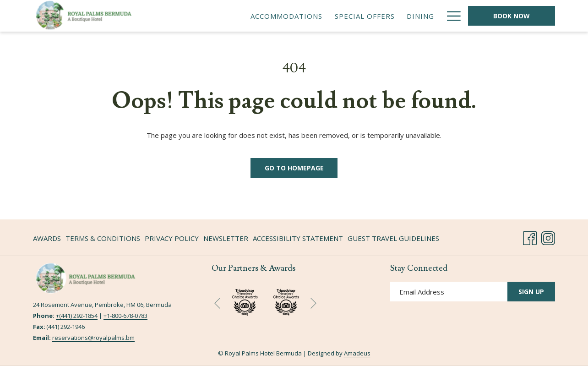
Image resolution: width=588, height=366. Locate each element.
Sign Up (531, 292)
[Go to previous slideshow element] (217, 303)
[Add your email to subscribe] (449, 292)
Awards (47, 238)
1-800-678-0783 (127, 316)
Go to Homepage (294, 168)
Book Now (512, 16)
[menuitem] (286, 16)
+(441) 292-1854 (77, 316)
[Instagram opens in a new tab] (548, 237)
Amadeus (357, 353)
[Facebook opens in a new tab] (530, 237)
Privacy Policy (172, 238)
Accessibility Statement (298, 238)
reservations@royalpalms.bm (93, 338)
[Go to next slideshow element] (313, 303)
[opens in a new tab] (286, 301)
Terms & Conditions (103, 238)
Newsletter (226, 238)
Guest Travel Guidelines (393, 238)
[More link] (450, 16)
